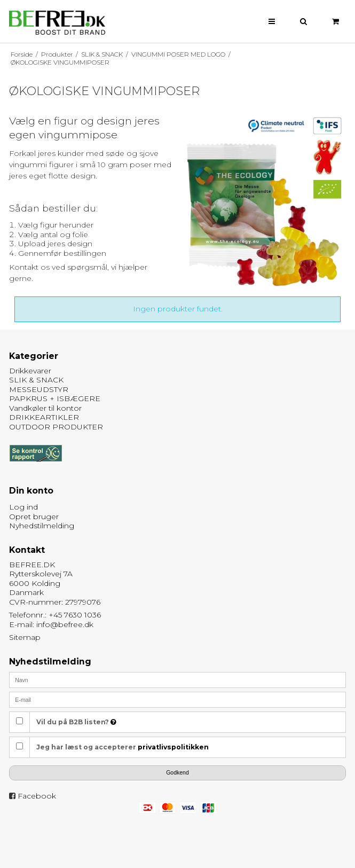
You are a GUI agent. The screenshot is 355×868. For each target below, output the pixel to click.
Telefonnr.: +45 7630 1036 (55, 615)
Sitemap (25, 637)
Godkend (177, 772)
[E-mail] (178, 699)
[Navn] (178, 679)
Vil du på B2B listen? (76, 722)
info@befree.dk (65, 624)
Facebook (37, 796)
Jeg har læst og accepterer (123, 747)
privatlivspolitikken (173, 747)
